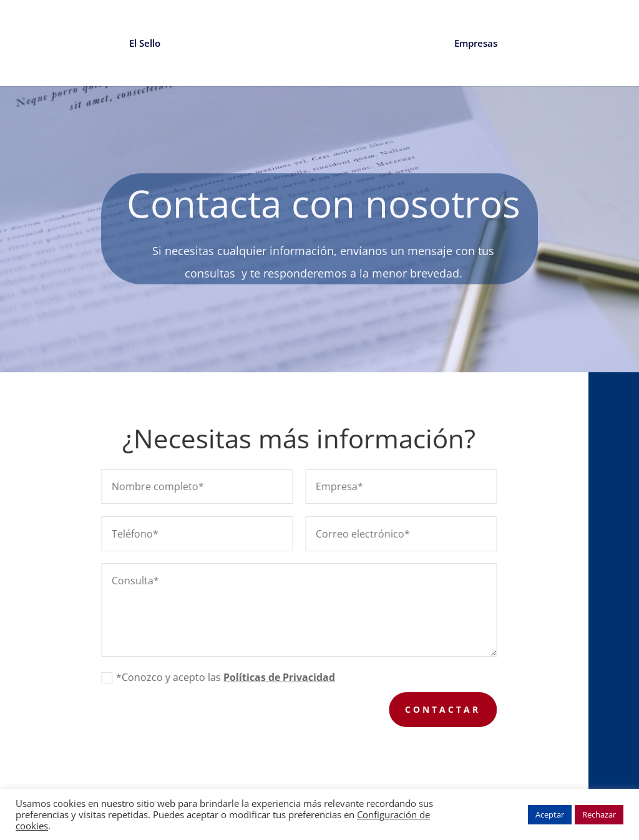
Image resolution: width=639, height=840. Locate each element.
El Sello (145, 44)
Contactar (447, 709)
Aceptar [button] (550, 814)
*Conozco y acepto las (222, 677)
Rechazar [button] (599, 814)
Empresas (476, 44)
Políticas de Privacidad (284, 677)
